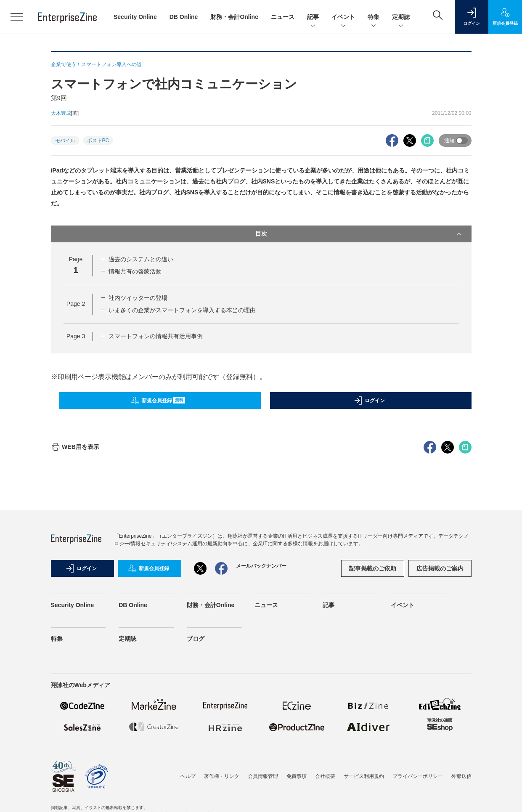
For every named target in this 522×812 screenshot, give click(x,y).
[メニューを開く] (17, 17)
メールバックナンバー (261, 717)
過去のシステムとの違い (141, 259)
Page (76, 304)
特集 (374, 17)
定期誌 (401, 17)
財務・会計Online (234, 17)
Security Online (135, 17)
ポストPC (98, 141)
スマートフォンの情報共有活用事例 (156, 336)
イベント (343, 17)
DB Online (184, 17)
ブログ (196, 790)
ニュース (283, 17)
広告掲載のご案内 (440, 720)
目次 (359, 234)
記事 (313, 17)
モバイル (65, 141)
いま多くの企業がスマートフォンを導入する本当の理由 (182, 310)
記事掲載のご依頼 (373, 720)
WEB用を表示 (75, 598)
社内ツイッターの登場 (138, 298)
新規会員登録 (158, 401)
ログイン (369, 401)
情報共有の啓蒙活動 (135, 271)
